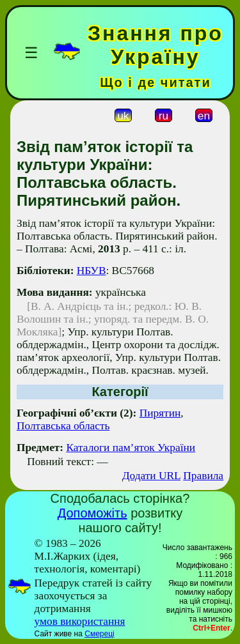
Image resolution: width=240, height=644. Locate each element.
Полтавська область (63, 426)
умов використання (80, 621)
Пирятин (160, 413)
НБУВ (92, 271)
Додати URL (151, 476)
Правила (203, 476)
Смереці (99, 634)
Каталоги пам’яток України (131, 448)
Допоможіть (92, 513)
